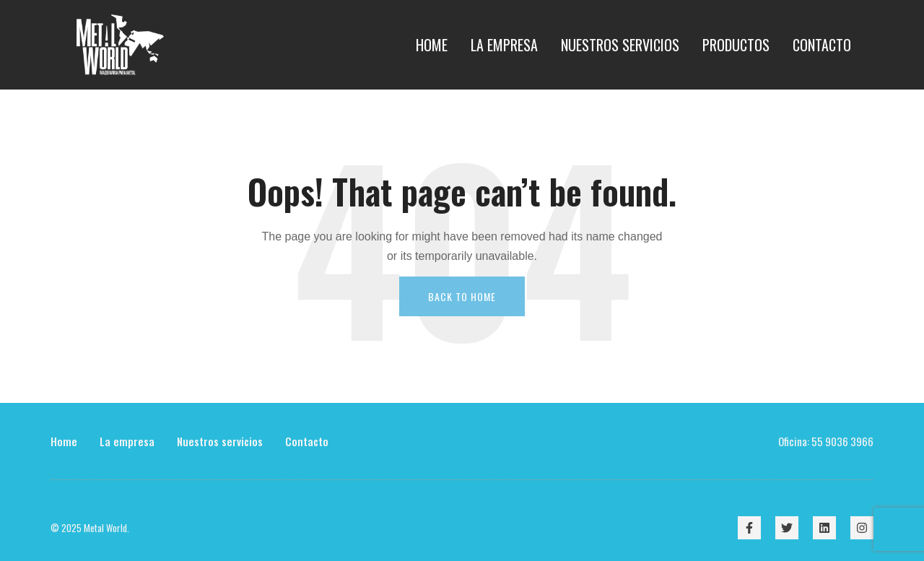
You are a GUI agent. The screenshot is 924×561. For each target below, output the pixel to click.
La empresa (127, 441)
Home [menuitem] (432, 45)
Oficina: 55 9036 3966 (826, 441)
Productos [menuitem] (736, 45)
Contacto (307, 441)
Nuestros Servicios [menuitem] (620, 45)
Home (64, 441)
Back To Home (462, 296)
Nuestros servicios (220, 441)
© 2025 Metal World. (90, 528)
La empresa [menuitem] (504, 45)
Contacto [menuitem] (822, 45)
